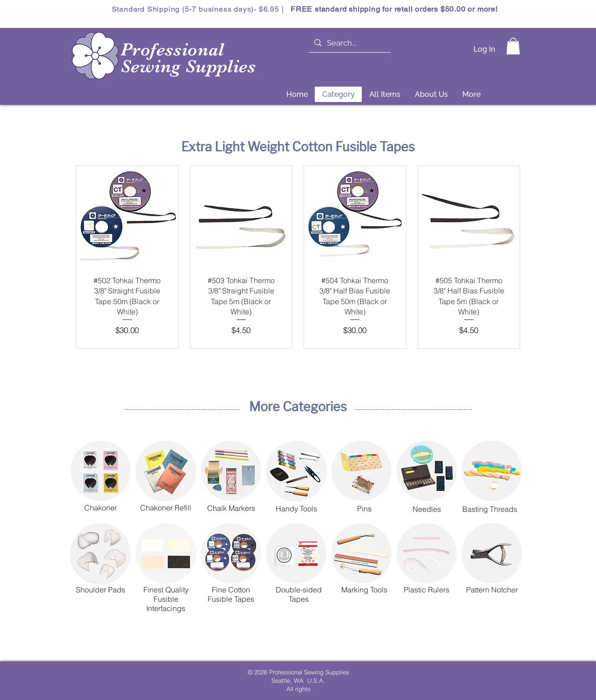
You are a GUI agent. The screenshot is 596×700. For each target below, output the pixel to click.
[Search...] (349, 43)
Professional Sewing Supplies (188, 58)
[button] (513, 46)
